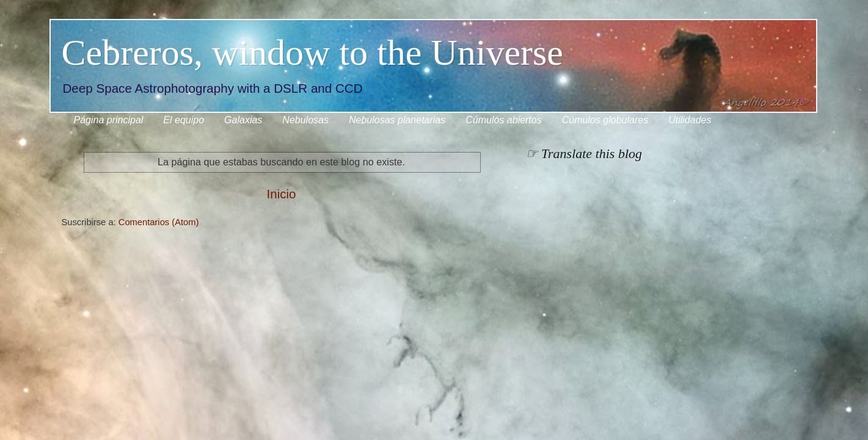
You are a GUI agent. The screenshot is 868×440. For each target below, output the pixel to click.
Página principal (109, 120)
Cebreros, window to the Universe (312, 52)
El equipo (184, 120)
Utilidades (690, 120)
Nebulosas (305, 120)
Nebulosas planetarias (397, 120)
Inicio (281, 194)
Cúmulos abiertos (504, 120)
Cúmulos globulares (605, 120)
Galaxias (243, 120)
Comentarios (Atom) (159, 222)
